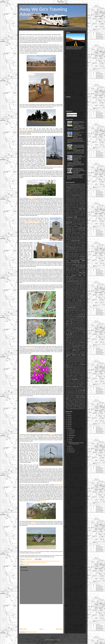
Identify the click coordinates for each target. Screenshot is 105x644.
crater (77, 231)
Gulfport (72, 271)
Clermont (68, 225)
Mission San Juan (73, 314)
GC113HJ (28, 348)
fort (71, 249)
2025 (69, 414)
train (81, 390)
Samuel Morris (81, 360)
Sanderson (82, 362)
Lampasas (69, 295)
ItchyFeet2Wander (80, 283)
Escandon (74, 243)
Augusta (79, 194)
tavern (76, 384)
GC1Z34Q (31, 130)
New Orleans (73, 326)
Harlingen (78, 272)
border (82, 207)
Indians (74, 281)
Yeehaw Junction (80, 409)
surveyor (68, 383)
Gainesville (76, 256)
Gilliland (67, 267)
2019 (69, 425)
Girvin (72, 267)
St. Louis (79, 377)
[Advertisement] (41, 616)
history (55, 561)
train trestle (68, 391)
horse (83, 277)
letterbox (78, 295)
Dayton (74, 236)
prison (74, 348)
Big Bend (83, 200)
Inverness (80, 281)
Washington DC (69, 400)
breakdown (68, 209)
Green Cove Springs (80, 268)
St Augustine (75, 376)
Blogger (58, 640)
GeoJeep (75, 262)
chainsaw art (81, 217)
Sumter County (76, 382)
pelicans (82, 340)
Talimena (77, 383)
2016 (69, 428)
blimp (67, 203)
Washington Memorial (77, 400)
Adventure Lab (69, 186)
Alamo (75, 187)
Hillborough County (70, 274)
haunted (83, 272)
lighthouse (83, 296)
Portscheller (78, 345)
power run (81, 346)
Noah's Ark (79, 327)
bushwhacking (77, 211)
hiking (60, 45)
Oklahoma (72, 333)
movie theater (80, 319)
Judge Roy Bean (69, 288)
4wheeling (83, 184)
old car (79, 333)
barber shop (68, 196)
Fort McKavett (81, 250)
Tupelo (79, 393)
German (67, 266)
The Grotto (70, 388)
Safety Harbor (77, 359)
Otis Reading (72, 337)
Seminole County (76, 367)
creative (81, 230)
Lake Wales (83, 294)
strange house (69, 382)
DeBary (78, 236)
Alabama (69, 187)
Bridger (67, 210)
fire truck (73, 247)
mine (72, 311)
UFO (83, 394)
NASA (67, 323)
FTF (72, 254)
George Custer (77, 264)
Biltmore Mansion (71, 202)
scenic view (77, 364)
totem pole (77, 389)
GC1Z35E (34, 552)
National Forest (80, 323)
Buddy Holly (81, 210)
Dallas (72, 234)
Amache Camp (82, 189)
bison (83, 202)
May (70, 446)
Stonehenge (41, 563)
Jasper (75, 285)
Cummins (68, 233)
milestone (78, 310)
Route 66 (78, 358)
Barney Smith (77, 196)
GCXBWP (28, 222)
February (71, 450)
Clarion (71, 224)
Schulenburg (71, 366)
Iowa (84, 281)
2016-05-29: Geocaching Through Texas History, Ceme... (76, 443)
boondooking (68, 207)
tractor (73, 390)
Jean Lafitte (79, 285)
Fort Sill (67, 251)
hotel (67, 279)
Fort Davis (76, 249)
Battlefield (81, 198)
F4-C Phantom (74, 244)
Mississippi (81, 314)
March (70, 448)
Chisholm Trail (80, 220)
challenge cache (69, 219)
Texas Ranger (82, 387)
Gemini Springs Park (70, 259)
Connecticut (76, 227)
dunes (84, 240)
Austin (84, 194)
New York (68, 327)
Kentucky (68, 289)
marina (72, 303)
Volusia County (71, 399)
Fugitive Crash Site (80, 254)
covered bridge (77, 229)
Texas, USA (27, 564)
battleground (69, 199)
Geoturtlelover (81, 265)
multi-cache (77, 320)
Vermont (73, 396)
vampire (82, 395)
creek (67, 232)
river (71, 354)
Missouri (77, 315)
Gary (71, 257)
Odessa (73, 332)
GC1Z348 (52, 434)
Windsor (77, 404)
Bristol (71, 210)
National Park (69, 324)
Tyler (74, 394)
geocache (82, 259)
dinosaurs (74, 237)
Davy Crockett (80, 235)
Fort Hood (82, 249)
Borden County (76, 207)
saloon (82, 359)
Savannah (81, 363)
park (84, 339)
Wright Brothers (81, 406)
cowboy (72, 230)
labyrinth (80, 292)
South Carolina (78, 373)
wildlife (67, 404)
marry (73, 304)
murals (82, 320)
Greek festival (73, 268)
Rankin (82, 350)
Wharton (73, 403)
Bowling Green (69, 208)
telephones (81, 385)
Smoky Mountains (73, 372)
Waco (76, 399)
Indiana (69, 281)
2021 (69, 421)
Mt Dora (71, 320)
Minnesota (81, 311)
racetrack (68, 350)
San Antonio (75, 361)
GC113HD (37, 222)
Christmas (74, 221)
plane (71, 343)
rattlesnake (68, 352)
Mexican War (69, 309)
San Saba (69, 362)
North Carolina (76, 328)
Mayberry (82, 305)
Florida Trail (78, 248)
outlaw (67, 338)
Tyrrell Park (79, 394)
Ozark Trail (78, 338)
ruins (83, 358)
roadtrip (83, 355)
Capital (73, 216)
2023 (69, 417)
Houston (73, 279)
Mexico (74, 309)
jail (77, 284)
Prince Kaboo (81, 347)
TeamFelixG (81, 384)
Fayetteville (74, 245)
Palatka (72, 339)
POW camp (74, 346)
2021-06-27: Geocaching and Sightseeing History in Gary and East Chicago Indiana (79, 147)
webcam (76, 401)
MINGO (76, 311)
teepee (75, 385)
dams (84, 234)
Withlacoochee (70, 406)
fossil (82, 252)
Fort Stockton (73, 251)
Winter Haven (82, 404)
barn (73, 196)
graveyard (81, 267)
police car (80, 343)
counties (80, 228)
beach (78, 199)
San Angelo (68, 361)
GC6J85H (22, 52)
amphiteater (68, 191)
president (74, 347)
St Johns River (73, 377)
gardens (67, 257)
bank (80, 195)
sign (67, 371)
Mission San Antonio (74, 313)
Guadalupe (78, 269)
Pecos (77, 340)
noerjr (84, 327)
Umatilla (67, 395)
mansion (68, 303)
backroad (74, 195)
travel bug (78, 391)
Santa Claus (74, 363)
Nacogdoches (81, 321)
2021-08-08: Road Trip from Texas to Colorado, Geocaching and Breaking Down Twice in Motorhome (79, 171)
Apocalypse (77, 192)
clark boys (76, 223)
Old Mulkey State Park (77, 334)
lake (58, 561)
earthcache (74, 241)
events (67, 244)
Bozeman (82, 208)
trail (76, 390)
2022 (69, 419)
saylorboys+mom (69, 364)
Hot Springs (82, 278)
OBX (72, 329)
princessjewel (68, 348)
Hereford (73, 273)
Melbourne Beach (82, 306)
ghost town (51, 561)
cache (72, 214)
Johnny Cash (68, 287)
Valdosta (77, 395)
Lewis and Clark (71, 296)
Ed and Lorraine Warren (72, 242)
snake (79, 372)
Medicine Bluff (69, 306)
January (71, 452)
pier (83, 341)
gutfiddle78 (78, 271)
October (71, 434)
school (83, 364)
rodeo (76, 356)
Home (41, 629)
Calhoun (76, 215)
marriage (69, 304)
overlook (73, 338)
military (83, 310)
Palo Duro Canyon (78, 339)
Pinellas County (76, 342)
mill (68, 311)
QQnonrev (70, 349)
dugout (80, 240)
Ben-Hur (73, 200)
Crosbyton (74, 232)
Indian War (83, 280)
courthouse (39, 561)
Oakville (69, 329)
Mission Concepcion (76, 312)
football (84, 248)
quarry (82, 349)
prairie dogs (68, 347)
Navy (83, 324)
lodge (78, 299)
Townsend (68, 390)
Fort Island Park (74, 250)
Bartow (83, 196)
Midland (72, 310)
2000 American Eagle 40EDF (75, 184)
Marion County (82, 303)
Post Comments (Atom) (31, 632)
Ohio (82, 332)
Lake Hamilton (82, 293)
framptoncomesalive (70, 253)
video (83, 396)
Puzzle (83, 348)
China (74, 220)
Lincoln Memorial (69, 298)
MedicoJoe (75, 306)
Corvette (68, 228)
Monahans (68, 317)
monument (80, 317)
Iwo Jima (68, 284)
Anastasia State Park (77, 191)
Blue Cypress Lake (74, 203)
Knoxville (71, 290)
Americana (81, 190)
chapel (76, 219)
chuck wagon (81, 221)
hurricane (68, 280)
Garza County (76, 257)
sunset (82, 382)
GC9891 (33, 222)
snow (83, 372)
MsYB (67, 320)
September (71, 436)
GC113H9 (27, 130)
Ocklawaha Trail (81, 330)
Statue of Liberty (81, 380)
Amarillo (69, 190)
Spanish (72, 375)
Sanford (67, 363)
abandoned (73, 185)
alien (68, 188)
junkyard (76, 288)
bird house (78, 202)
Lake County (71, 293)
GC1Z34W (22, 130)
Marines (77, 303)
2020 (69, 423)
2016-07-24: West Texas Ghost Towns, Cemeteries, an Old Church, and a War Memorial (78, 134)
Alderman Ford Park (81, 187)
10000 (67, 184)
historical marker (77, 275)
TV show (83, 393)
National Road (77, 324)
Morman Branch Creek (70, 318)
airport (84, 186)
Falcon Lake (81, 244)
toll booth (71, 389)
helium (69, 273)
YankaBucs (81, 408)
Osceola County (74, 335)
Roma (80, 356)
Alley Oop (73, 189)
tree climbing (69, 393)
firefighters (78, 247)
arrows (71, 194)
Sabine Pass (71, 359)
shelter (71, 369)
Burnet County (69, 211)
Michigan (68, 310)
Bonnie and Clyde (80, 205)
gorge (76, 267)
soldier (71, 373)
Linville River (76, 298)
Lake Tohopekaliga (76, 294)
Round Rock (73, 358)
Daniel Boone (71, 235)
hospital (76, 278)
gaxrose (82, 258)
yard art (72, 409)
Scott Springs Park (80, 366)
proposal (79, 348)
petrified (75, 341)
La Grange (71, 292)
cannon (82, 215)
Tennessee (68, 387)
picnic (79, 341)
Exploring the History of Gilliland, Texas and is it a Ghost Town (79, 123)
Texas (45, 563)
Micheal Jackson (81, 309)
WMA (75, 406)
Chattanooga (83, 219)
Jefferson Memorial (80, 286)
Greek (67, 268)
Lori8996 (74, 301)
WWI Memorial (78, 407)
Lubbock (68, 302)
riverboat (77, 354)
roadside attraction (71, 355)
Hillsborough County (79, 274)
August (70, 437)
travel (73, 391)
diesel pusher (68, 237)
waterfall (71, 401)
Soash (67, 373)
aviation (69, 195)
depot (82, 236)
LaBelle (75, 292)
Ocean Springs (74, 330)
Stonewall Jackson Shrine (78, 381)
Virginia (77, 397)
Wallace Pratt (81, 399)
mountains (72, 319)
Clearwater (82, 224)
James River (69, 285)
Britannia (76, 210)
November (71, 432)
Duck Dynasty (74, 240)
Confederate (69, 227)
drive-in (82, 238)
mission (68, 312)
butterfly (72, 212)
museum (68, 321)
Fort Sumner (80, 251)
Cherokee (69, 220)
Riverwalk (82, 354)
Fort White (75, 252)
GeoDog (68, 262)
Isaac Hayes (69, 283)
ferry (79, 245)
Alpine (77, 189)
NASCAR (72, 323)
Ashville (75, 194)
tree (83, 391)
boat (78, 204)
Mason (83, 304)
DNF (83, 237)
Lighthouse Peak (72, 297)
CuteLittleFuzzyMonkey (76, 233)
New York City (73, 327)
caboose (68, 214)
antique (71, 192)
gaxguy (77, 258)
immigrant (77, 280)
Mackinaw (77, 302)
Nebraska (68, 325)
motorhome (78, 318)
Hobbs (74, 277)
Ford (68, 249)
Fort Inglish (68, 250)
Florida (72, 248)
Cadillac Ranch (69, 215)
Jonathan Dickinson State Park (78, 287)
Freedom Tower (78, 253)
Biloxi (84, 201)
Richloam (77, 353)
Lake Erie (77, 293)
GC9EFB (32, 348)
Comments (70, 116)
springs (32, 563)
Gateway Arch (71, 258)
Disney (79, 237)
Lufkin (73, 302)
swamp (73, 383)
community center (78, 226)
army (67, 194)
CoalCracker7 (80, 225)
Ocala (76, 329)
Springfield (81, 375)
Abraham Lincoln (81, 185)
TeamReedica (68, 385)
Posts (69, 114)
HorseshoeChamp (70, 278)
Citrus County (79, 222)
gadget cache (69, 256)
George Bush (69, 264)
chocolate (68, 221)
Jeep (84, 285)
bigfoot (74, 201)
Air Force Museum (27, 561)
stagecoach (70, 378)
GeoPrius (82, 262)
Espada (79, 243)
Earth (68, 241)
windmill (72, 404)
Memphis (78, 308)
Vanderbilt (68, 396)
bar (83, 195)
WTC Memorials (69, 407)
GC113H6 (32, 198)
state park (68, 380)
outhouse (82, 337)
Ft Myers (68, 254)
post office (68, 346)
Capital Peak (78, 216)
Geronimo (72, 266)
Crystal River (81, 232)
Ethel (83, 243)
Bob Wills (82, 204)
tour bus (82, 389)
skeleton (79, 371)
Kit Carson (79, 289)
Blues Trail (73, 204)
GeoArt (77, 259)
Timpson (80, 388)
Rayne (73, 352)
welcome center (78, 402)
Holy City (79, 277)
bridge (80, 209)
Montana (73, 317)
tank (68, 384)
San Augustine (82, 361)
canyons (68, 216)
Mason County (69, 305)
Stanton (76, 378)
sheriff (75, 369)
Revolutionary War (70, 353)
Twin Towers (69, 394)
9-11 (68, 185)
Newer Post (23, 629)
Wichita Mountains (80, 403)
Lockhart (73, 300)
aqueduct (71, 193)
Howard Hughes (80, 279)
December (71, 430)
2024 (69, 416)
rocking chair (71, 356)
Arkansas (82, 193)
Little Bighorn (82, 298)
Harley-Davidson (72, 272)
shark (83, 367)
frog (83, 253)
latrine (73, 295)
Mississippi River (70, 315)
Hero (77, 273)
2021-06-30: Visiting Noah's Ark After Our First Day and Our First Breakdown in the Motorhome (79, 158)
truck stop (75, 393)
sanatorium (75, 362)
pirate (67, 343)
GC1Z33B (43, 501)
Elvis (70, 243)
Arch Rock (76, 193)
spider (76, 375)
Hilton (67, 275)
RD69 (77, 352)
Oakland (83, 328)
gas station (82, 257)
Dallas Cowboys (78, 234)
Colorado (68, 226)
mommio (82, 316)
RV (67, 359)
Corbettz (82, 227)
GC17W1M (60, 485)
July (70, 439)
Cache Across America (79, 214)
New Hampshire (79, 325)
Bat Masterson (74, 198)
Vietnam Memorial (70, 397)
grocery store (69, 269)
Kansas (82, 288)
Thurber (75, 388)
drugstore (68, 239)
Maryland (78, 304)
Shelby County (69, 368)
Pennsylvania (69, 341)
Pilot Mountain (69, 342)
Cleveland (73, 225)
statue (36, 563)
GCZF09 (35, 389)
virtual (83, 397)
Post (83, 345)
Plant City (75, 343)
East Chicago (82, 241)
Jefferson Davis (71, 286)
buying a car (77, 212)
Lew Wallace (83, 295)
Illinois (73, 280)
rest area (82, 351)
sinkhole (74, 371)
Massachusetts (76, 305)
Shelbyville (75, 368)
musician (75, 321)
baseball (68, 198)
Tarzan (72, 384)
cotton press (74, 228)
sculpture (68, 367)
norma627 (69, 328)
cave (83, 216)
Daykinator (68, 236)
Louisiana (80, 301)
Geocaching (45, 561)
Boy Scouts (76, 208)
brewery (75, 209)
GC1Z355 (33, 523)
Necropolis (73, 325)
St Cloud (81, 376)
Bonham (72, 205)
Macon (82, 302)
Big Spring (69, 201)
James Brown (82, 284)
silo (70, 370)
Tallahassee (83, 383)
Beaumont (68, 200)
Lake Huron (69, 294)
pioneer (82, 342)
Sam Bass (68, 360)
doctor (67, 238)
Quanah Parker (76, 349)
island (74, 282)
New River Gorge (80, 326)
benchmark (78, 200)
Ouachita (77, 337)
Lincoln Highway (80, 297)
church (68, 222)
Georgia (74, 265)
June (70, 441)
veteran (77, 396)
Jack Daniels (73, 284)
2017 (69, 427)
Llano (69, 300)
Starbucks (81, 378)
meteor (82, 308)
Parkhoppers (71, 340)
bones (67, 205)
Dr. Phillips (77, 238)
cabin (82, 212)
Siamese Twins (81, 369)
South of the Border (74, 374)
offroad (78, 332)
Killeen (73, 289)
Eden (79, 242)
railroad (28, 563)
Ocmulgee (68, 332)
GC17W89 (22, 437)
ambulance (75, 190)
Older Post (59, 629)
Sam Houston (74, 360)
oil (25, 563)
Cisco (74, 222)
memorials (22, 563)
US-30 (72, 395)
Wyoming (74, 408)
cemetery (34, 561)
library (77, 296)
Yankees (68, 409)
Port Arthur (72, 345)
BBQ (74, 199)
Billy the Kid (79, 201)
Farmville (68, 245)
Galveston (82, 256)
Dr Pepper (72, 238)
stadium (83, 377)
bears (83, 199)
